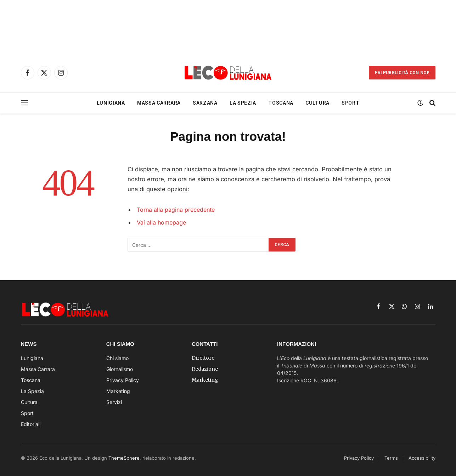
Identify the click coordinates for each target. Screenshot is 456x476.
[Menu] (24, 103)
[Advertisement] (228, 27)
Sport (351, 103)
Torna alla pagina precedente (177, 210)
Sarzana (205, 103)
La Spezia (243, 103)
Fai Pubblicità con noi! (402, 73)
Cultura (317, 103)
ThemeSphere (124, 458)
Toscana (281, 103)
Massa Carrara (159, 103)
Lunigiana (111, 103)
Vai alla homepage (162, 222)
